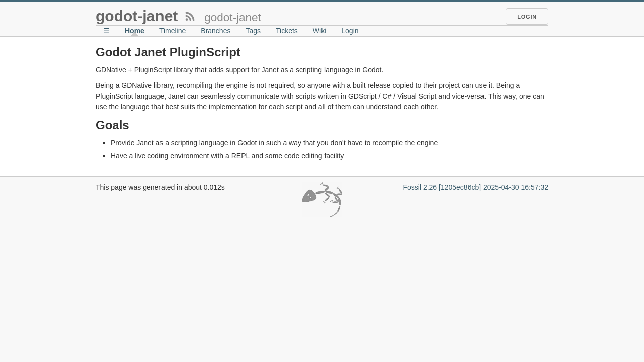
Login (527, 17)
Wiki (319, 31)
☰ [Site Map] (106, 31)
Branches (216, 31)
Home (135, 31)
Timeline (173, 31)
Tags (253, 31)
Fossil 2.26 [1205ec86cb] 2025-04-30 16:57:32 (475, 187)
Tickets (287, 31)
